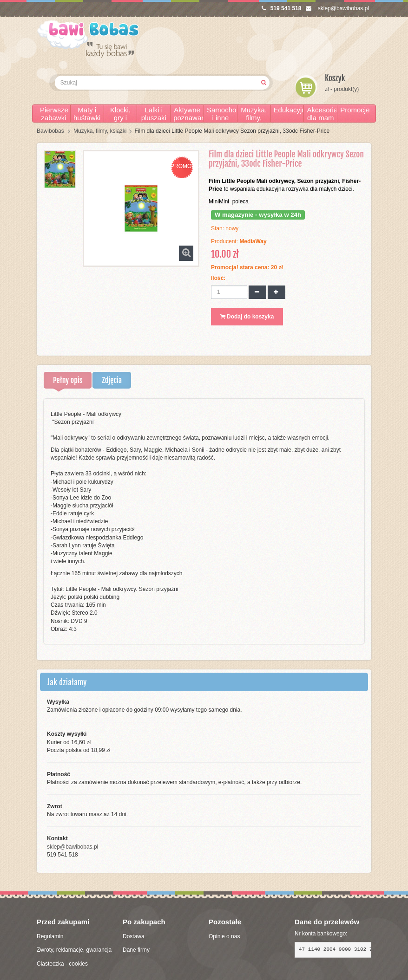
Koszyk (335, 78)
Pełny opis (68, 380)
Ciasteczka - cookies (62, 964)
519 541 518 (282, 8)
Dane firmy (136, 950)
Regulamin (50, 936)
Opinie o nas (224, 936)
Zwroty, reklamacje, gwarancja (74, 950)
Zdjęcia (112, 380)
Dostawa (134, 936)
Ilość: (218, 278)
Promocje (355, 110)
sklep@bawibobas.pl (337, 8)
